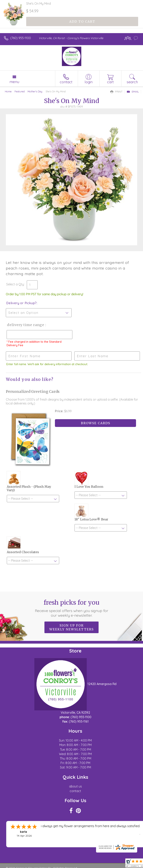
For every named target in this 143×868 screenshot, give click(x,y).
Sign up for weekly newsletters (71, 627)
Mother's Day (35, 91)
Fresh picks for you (72, 608)
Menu (14, 82)
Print (116, 92)
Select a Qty (15, 284)
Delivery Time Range (25, 325)
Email (133, 92)
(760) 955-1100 (21, 38)
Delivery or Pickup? (21, 303)
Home (8, 91)
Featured (20, 91)
